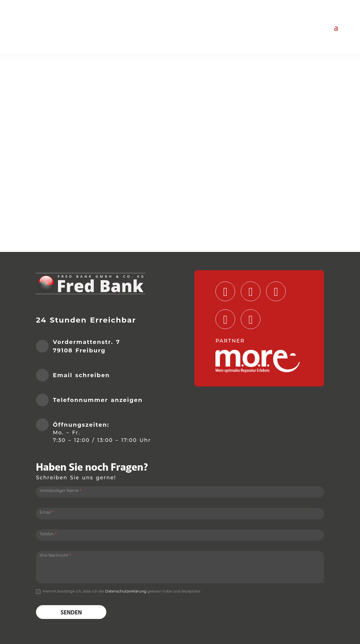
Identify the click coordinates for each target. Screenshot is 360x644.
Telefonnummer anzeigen (98, 400)
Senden (71, 612)
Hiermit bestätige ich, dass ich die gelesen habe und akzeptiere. (119, 591)
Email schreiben (81, 375)
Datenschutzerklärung (126, 591)
